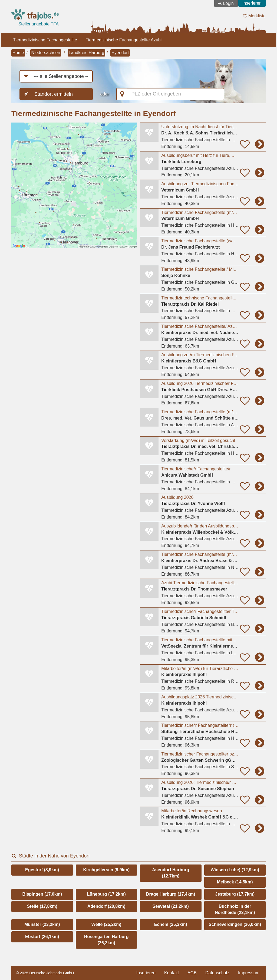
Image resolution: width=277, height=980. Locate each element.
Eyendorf (120, 53)
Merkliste (254, 16)
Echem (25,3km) (171, 924)
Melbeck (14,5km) (235, 882)
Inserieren (252, 3)
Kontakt (172, 973)
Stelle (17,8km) (42, 906)
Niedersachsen (46, 53)
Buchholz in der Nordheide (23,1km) (235, 909)
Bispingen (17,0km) (42, 894)
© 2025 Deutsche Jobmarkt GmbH (45, 973)
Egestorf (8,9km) (42, 870)
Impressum (249, 973)
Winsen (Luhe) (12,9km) (235, 870)
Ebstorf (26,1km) (42, 937)
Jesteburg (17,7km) (235, 894)
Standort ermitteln (54, 94)
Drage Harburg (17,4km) (171, 894)
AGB (192, 973)
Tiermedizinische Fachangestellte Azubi (124, 40)
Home (18, 53)
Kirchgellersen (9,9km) (106, 870)
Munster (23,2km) (42, 924)
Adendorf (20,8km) (106, 906)
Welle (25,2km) (106, 924)
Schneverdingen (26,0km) (235, 924)
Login (228, 3)
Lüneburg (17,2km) (106, 894)
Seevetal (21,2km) (171, 906)
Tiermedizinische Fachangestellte (45, 40)
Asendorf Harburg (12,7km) (171, 873)
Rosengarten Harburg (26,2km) (106, 940)
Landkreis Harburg (87, 53)
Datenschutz (217, 973)
